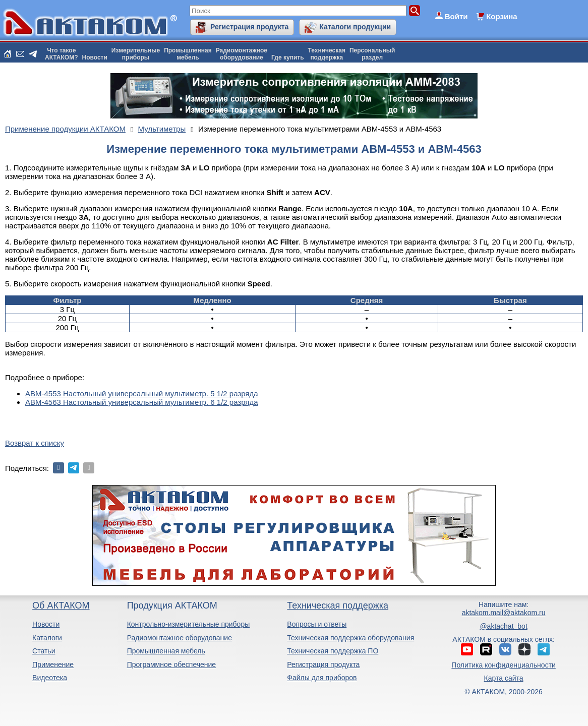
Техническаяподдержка (327, 54)
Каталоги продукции (355, 27)
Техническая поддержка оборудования (350, 638)
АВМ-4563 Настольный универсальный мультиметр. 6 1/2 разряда (142, 402)
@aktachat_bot (503, 626)
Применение (53, 664)
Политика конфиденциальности (504, 665)
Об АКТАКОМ (61, 606)
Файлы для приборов (322, 678)
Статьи (44, 651)
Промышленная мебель (166, 651)
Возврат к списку (35, 443)
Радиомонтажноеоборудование (242, 54)
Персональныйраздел (372, 54)
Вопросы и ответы (317, 624)
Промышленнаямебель (188, 54)
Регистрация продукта (249, 27)
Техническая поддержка (338, 606)
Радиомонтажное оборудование (180, 638)
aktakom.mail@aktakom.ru (504, 613)
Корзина (502, 16)
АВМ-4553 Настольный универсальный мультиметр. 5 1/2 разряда (142, 394)
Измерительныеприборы (136, 54)
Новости (95, 57)
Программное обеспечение (172, 664)
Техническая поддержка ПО (333, 651)
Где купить (288, 57)
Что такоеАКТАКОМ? (62, 54)
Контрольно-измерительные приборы (189, 624)
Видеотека (50, 678)
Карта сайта (504, 678)
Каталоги (47, 638)
